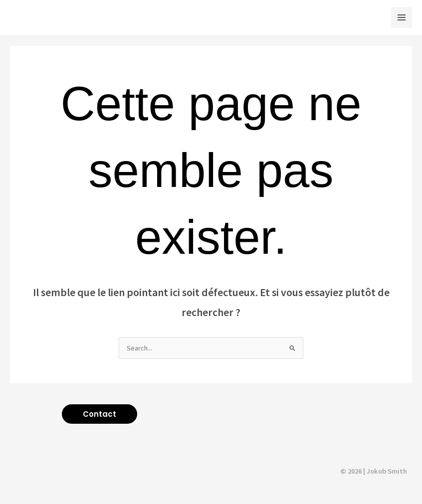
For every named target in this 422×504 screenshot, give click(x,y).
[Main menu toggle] (402, 17)
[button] (100, 414)
